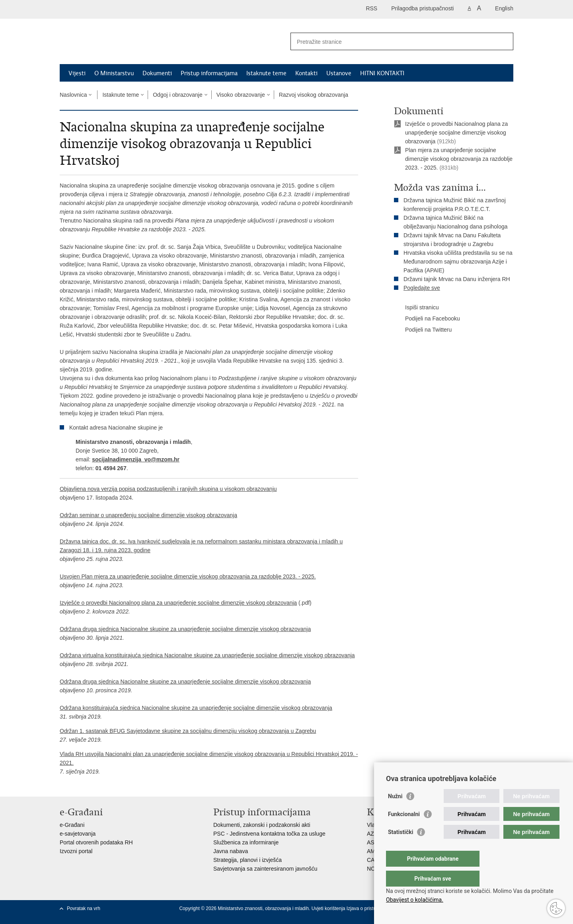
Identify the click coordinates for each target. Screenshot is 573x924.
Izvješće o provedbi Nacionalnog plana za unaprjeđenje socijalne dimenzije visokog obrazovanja (178, 603)
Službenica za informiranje (246, 842)
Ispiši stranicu (416, 308)
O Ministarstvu (114, 73)
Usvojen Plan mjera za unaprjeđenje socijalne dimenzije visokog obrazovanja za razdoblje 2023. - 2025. (188, 576)
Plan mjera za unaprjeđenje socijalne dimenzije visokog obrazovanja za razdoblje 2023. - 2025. (459, 159)
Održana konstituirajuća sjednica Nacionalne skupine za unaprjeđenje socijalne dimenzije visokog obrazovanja (196, 708)
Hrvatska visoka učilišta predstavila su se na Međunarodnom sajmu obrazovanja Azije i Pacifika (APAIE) (458, 262)
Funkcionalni (404, 830)
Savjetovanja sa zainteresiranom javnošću (265, 869)
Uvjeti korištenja (329, 908)
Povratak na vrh (84, 908)
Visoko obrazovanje (241, 95)
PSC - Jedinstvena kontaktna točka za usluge (269, 834)
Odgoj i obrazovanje (178, 95)
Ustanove (339, 73)
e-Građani (72, 825)
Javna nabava (231, 851)
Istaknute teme (266, 73)
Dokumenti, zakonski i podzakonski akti (262, 825)
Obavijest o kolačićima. (415, 900)
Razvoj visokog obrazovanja (314, 95)
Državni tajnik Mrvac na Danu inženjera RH (457, 279)
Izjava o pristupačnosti (370, 908)
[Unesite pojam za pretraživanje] (393, 42)
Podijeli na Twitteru (423, 330)
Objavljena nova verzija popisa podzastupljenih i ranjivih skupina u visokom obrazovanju (168, 489)
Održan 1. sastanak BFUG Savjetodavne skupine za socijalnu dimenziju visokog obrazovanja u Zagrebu (188, 731)
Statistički (401, 848)
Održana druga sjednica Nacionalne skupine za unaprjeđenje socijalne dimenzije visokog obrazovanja (185, 629)
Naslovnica (73, 95)
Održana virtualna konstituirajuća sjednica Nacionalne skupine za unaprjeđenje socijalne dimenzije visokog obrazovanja (207, 655)
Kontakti (306, 73)
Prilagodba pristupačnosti (422, 8)
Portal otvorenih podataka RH (96, 842)
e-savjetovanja (78, 834)
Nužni (395, 812)
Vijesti (77, 73)
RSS (371, 8)
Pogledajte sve (422, 288)
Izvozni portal (76, 851)
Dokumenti (157, 73)
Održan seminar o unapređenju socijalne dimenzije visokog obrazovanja (148, 515)
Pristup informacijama (209, 73)
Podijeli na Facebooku (427, 319)
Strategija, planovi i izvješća (248, 860)
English (504, 8)
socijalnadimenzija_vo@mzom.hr (136, 459)
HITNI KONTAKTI (382, 73)
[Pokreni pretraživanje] (504, 41)
